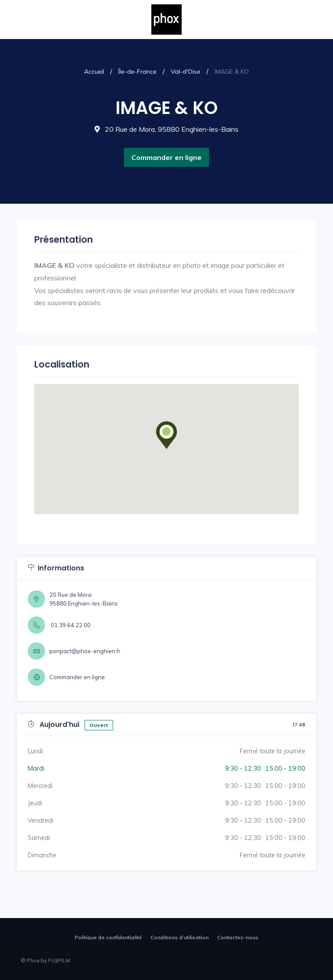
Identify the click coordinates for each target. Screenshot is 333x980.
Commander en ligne (166, 157)
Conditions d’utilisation (180, 937)
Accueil (94, 72)
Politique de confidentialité (108, 937)
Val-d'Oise (186, 72)
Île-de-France (137, 72)
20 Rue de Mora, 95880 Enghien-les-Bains (166, 129)
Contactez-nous (238, 937)
